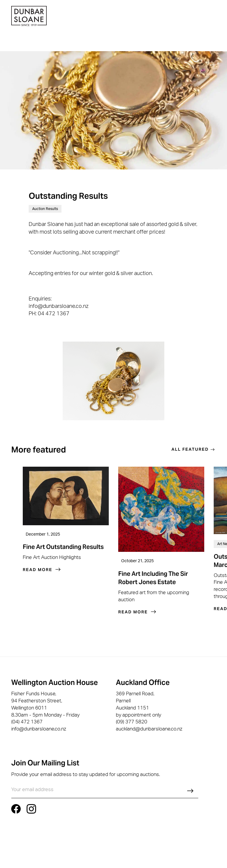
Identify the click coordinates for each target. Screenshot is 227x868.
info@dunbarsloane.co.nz (39, 729)
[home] (29, 17)
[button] (214, 17)
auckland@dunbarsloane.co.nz (149, 729)
